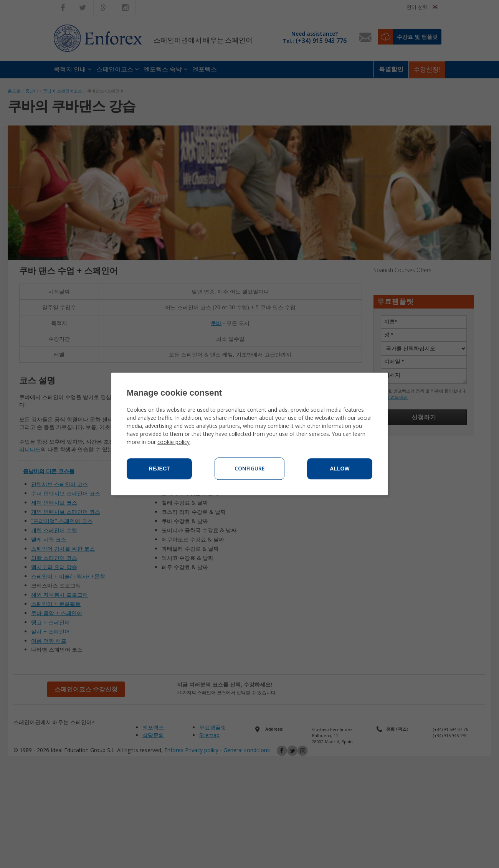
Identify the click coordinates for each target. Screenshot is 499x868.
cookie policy (173, 442)
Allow (340, 469)
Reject (159, 469)
